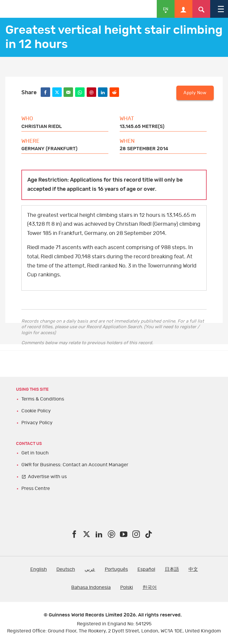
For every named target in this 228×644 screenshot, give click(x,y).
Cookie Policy (36, 411)
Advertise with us (47, 477)
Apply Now (195, 93)
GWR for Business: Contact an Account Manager (75, 465)
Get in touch (35, 453)
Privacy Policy (37, 423)
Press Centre (36, 488)
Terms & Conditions (43, 399)
